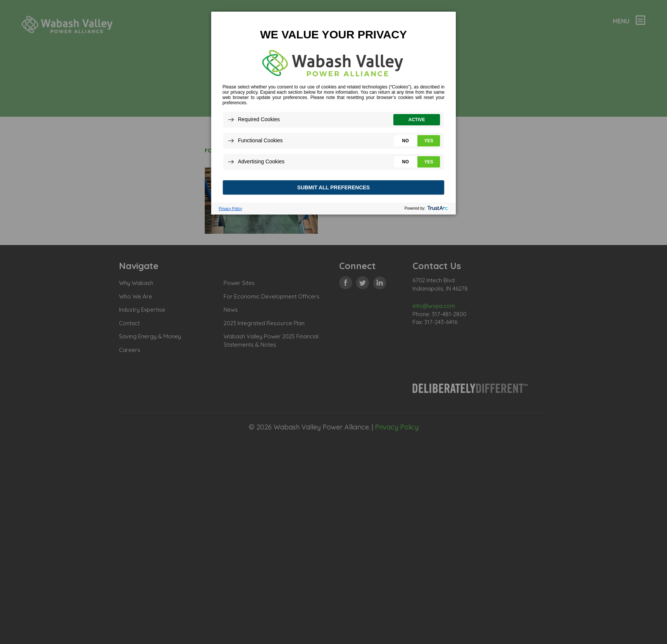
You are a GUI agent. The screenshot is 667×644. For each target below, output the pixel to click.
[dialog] (333, 113)
